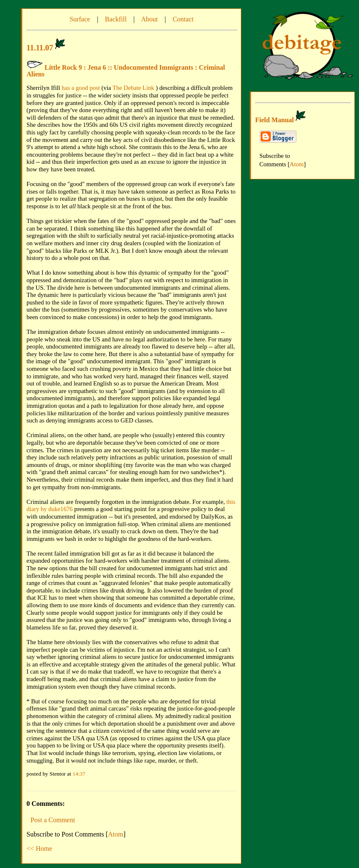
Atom (116, 834)
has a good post (81, 88)
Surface (80, 19)
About (149, 19)
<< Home (39, 848)
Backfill (116, 19)
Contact (183, 19)
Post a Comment (53, 820)
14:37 (79, 774)
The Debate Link (133, 88)
